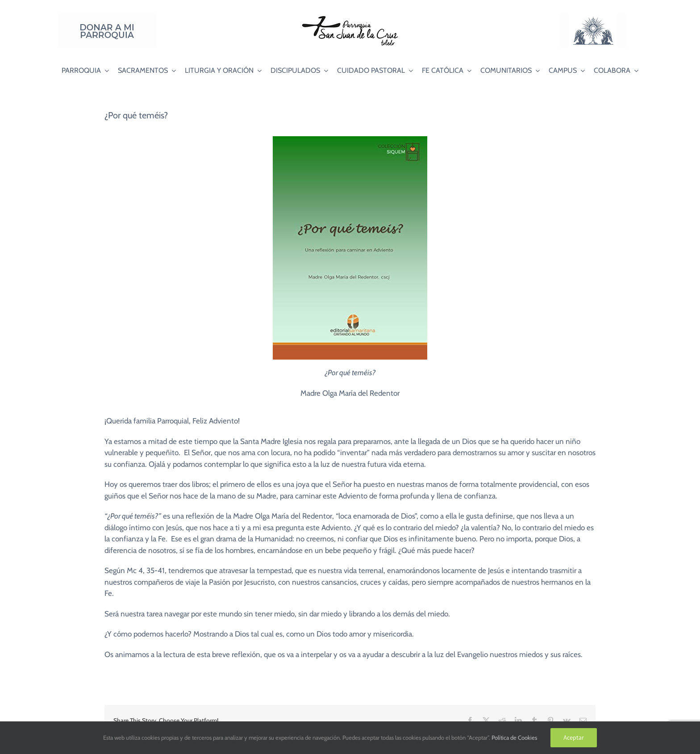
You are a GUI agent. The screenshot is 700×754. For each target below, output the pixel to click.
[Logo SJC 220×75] (350, 17)
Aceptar (574, 737)
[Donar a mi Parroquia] (107, 17)
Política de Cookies (514, 737)
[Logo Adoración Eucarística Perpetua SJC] (593, 17)
